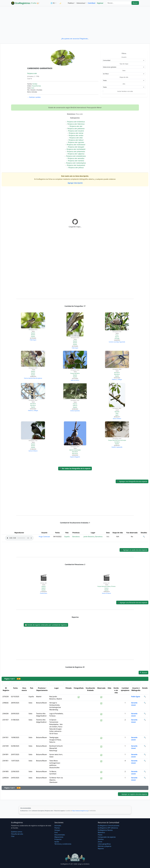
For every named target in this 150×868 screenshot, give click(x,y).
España (33, 336)
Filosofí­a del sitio (17, 834)
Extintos (101, 839)
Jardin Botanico (89, 537)
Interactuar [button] (81, 3)
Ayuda (57, 842)
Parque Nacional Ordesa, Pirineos (106, 586)
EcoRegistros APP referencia (108, 828)
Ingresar (100, 3)
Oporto (117, 337)
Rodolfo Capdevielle (117, 447)
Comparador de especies (107, 837)
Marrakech (75, 452)
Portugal (117, 338)
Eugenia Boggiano (75, 457)
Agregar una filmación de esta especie (132, 602)
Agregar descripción (75, 183)
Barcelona (117, 373)
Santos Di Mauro (33, 451)
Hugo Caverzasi (44, 537)
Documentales (60, 835)
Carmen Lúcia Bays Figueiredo (117, 342)
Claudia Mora (44, 593)
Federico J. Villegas (117, 379)
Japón (117, 415)
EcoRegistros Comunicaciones (109, 826)
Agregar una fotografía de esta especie (132, 481)
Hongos (57, 830)
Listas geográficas (104, 844)
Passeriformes (36, 86)
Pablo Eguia (33, 340)
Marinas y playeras (105, 846)
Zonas (100, 842)
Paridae (35, 84)
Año (124, 84)
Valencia (75, 406)
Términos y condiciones (63, 844)
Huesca (106, 588)
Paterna (75, 404)
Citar (13, 836)
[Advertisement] (75, 22)
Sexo (124, 70)
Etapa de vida (124, 77)
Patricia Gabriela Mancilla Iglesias (33, 378)
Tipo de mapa (124, 64)
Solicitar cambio (34, 97)
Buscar (135, 3)
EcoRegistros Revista (105, 830)
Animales (58, 826)
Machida (117, 412)
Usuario (124, 57)
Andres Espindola (75, 411)
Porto (117, 335)
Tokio (117, 413)
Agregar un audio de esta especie (134, 550)
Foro (56, 832)
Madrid (33, 333)
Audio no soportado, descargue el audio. (19, 538)
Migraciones (59, 837)
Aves (33, 88)
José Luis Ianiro (75, 380)
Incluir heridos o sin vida (125, 91)
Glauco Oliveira (117, 419)
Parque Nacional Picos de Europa (117, 440)
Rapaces (101, 849)
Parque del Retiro (75, 373)
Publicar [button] (71, 3)
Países (100, 835)
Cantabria (117, 442)
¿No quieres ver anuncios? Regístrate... (75, 39)
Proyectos (58, 839)
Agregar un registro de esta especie (133, 794)
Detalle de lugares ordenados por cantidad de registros (46, 625)
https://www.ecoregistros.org (80, 811)
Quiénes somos (17, 832)
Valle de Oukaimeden (75, 450)
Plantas (57, 828)
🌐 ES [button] (53, 3)
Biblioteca (101, 832)
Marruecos (75, 453)
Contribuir (92, 3)
